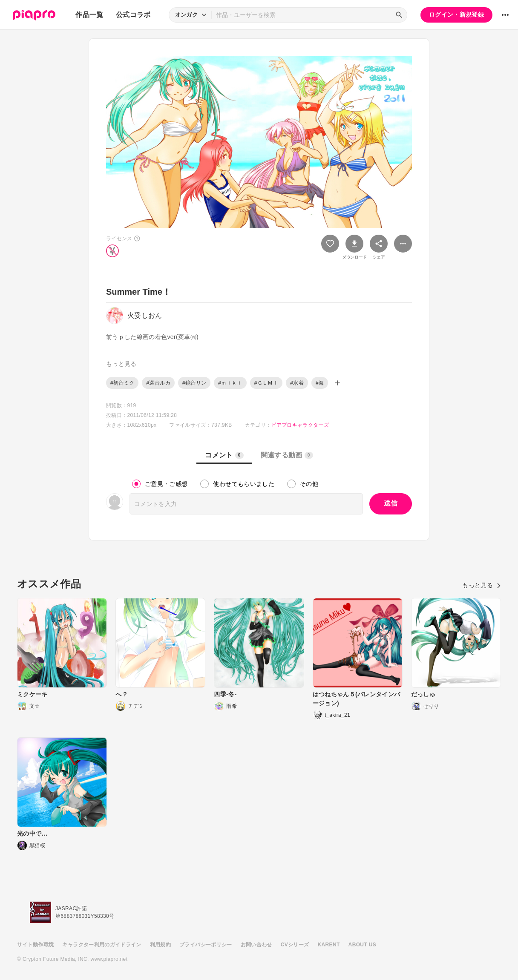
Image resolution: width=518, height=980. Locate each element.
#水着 (297, 383)
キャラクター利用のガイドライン (102, 945)
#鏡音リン (194, 383)
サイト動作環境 (35, 945)
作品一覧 (89, 15)
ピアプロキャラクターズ (300, 425)
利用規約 (160, 945)
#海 (320, 383)
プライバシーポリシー (206, 945)
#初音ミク (122, 383)
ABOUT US (362, 945)
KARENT (329, 945)
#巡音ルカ (158, 383)
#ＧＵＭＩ (266, 383)
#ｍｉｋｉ (230, 383)
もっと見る (482, 585)
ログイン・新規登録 (456, 14)
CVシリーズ (295, 945)
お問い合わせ (256, 945)
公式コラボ (133, 15)
